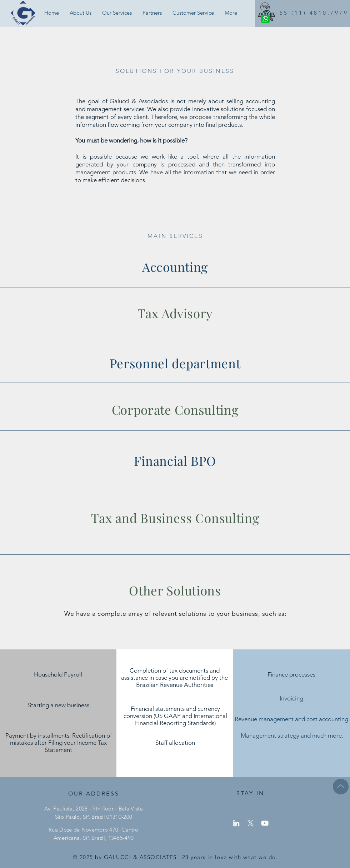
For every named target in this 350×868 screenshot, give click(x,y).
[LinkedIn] (236, 823)
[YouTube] (265, 823)
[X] (251, 823)
